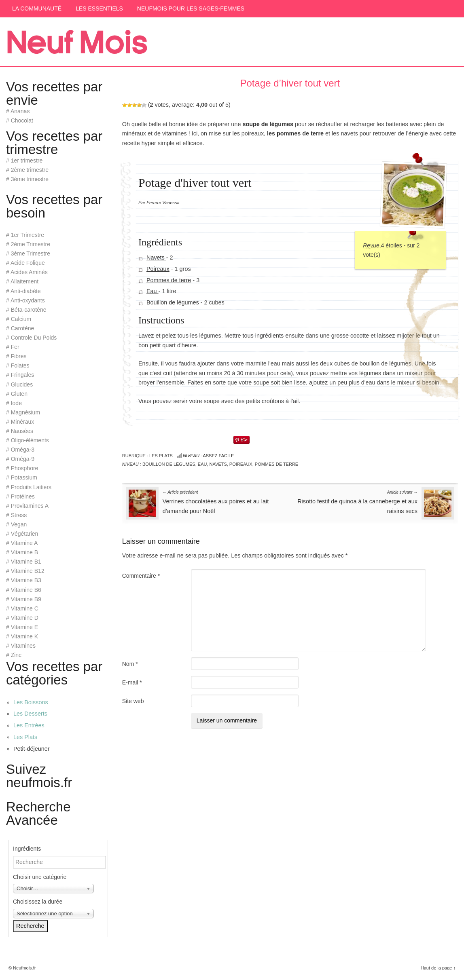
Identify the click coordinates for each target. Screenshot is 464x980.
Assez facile (209, 456)
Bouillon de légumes (173, 302)
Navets (156, 258)
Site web (133, 701)
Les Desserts (30, 714)
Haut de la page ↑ (438, 968)
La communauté (37, 8)
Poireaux (158, 269)
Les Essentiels (99, 8)
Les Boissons (31, 702)
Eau (153, 291)
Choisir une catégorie (40, 877)
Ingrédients (27, 849)
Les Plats (161, 456)
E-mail (132, 682)
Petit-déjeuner (32, 749)
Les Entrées (29, 725)
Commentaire (141, 576)
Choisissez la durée (38, 902)
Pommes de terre (169, 280)
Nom (130, 664)
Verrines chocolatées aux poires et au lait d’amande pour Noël (216, 501)
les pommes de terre (295, 133)
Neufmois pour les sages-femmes (191, 8)
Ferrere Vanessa (163, 203)
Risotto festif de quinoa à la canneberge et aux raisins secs (357, 501)
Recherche (30, 926)
